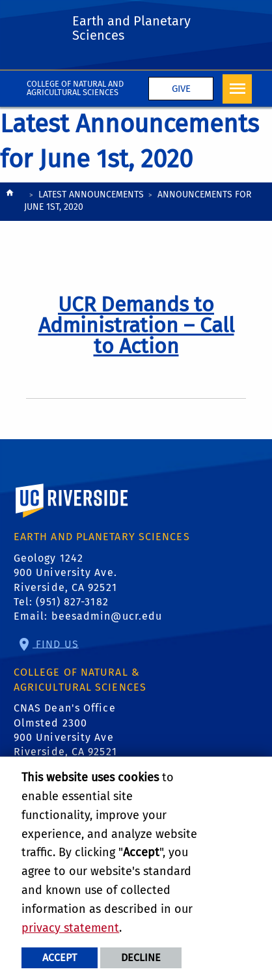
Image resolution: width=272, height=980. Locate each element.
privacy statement (70, 928)
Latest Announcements (91, 195)
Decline (141, 958)
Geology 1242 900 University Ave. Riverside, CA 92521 (65, 573)
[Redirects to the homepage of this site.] (10, 202)
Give (181, 89)
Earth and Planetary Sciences (131, 28)
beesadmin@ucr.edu (107, 616)
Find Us (56, 643)
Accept (60, 958)
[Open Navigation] (237, 89)
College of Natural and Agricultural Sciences (75, 88)
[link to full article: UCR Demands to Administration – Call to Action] (136, 325)
